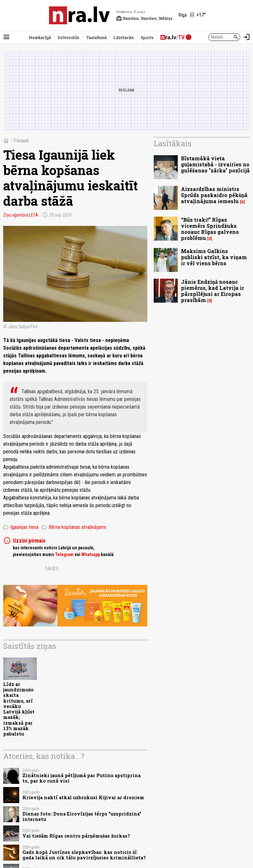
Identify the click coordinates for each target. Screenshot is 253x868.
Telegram (64, 554)
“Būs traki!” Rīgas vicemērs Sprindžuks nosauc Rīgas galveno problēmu (210, 229)
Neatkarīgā (40, 37)
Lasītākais (173, 143)
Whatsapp (91, 554)
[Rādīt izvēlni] (6, 37)
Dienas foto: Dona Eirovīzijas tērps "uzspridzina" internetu (82, 816)
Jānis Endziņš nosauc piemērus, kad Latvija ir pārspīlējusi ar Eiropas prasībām (212, 291)
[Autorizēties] (247, 37)
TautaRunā (96, 37)
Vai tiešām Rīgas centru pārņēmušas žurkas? (76, 836)
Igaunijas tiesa (21, 527)
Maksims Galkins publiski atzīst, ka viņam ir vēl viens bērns (214, 257)
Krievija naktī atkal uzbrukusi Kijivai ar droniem (83, 797)
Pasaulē (21, 141)
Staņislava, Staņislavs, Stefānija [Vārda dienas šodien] (144, 19)
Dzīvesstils (69, 37)
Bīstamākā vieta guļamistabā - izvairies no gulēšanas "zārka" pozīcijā (215, 164)
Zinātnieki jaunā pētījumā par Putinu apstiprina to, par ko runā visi (82, 778)
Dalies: (52, 569)
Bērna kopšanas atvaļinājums (74, 527)
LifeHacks (124, 37)
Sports (147, 37)
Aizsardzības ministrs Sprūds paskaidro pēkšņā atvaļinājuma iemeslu (214, 195)
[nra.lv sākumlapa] (79, 15)
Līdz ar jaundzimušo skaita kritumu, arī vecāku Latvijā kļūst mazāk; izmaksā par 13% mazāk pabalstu (19, 709)
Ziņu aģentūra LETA (21, 215)
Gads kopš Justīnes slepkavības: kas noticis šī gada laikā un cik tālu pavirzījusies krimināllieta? (84, 855)
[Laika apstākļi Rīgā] (192, 15)
